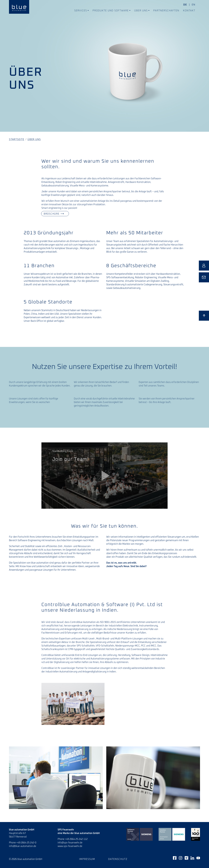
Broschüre (48, 214)
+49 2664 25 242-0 (26, 843)
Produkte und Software (111, 11)
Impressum (87, 859)
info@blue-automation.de (23, 846)
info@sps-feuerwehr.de (70, 843)
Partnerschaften (166, 11)
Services (81, 11)
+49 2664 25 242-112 (76, 839)
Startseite (17, 139)
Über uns (141, 11)
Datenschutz (118, 859)
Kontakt (189, 11)
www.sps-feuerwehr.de (70, 846)
